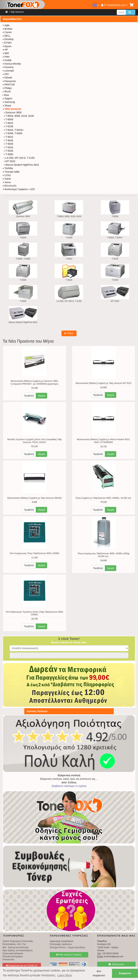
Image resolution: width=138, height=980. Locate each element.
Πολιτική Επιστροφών (13, 957)
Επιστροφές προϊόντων (61, 944)
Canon (7, 32)
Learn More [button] (65, 975)
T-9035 (9, 140)
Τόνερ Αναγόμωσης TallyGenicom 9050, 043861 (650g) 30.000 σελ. (104, 555)
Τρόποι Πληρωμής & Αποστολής (18, 941)
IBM (6, 53)
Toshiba (8, 168)
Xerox (7, 182)
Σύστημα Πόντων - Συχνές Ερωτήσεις (67, 947)
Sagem (7, 98)
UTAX (7, 175)
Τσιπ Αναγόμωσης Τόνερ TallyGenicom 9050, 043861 (34, 553)
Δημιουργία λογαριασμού (62, 941)
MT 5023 (10, 161)
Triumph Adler (11, 172)
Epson (7, 46)
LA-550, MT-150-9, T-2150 (19, 158)
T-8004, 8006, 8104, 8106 (19, 116)
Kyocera (8, 67)
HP (5, 50)
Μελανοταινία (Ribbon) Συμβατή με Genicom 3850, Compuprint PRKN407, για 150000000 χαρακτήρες (35, 382)
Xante (7, 179)
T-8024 (9, 123)
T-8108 (9, 126)
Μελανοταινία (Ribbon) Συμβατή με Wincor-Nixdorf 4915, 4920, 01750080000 (104, 441)
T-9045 (9, 144)
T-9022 (9, 137)
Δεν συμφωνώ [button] (99, 973)
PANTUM (9, 85)
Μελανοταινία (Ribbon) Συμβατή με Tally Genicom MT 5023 (103, 383)
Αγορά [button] (41, 396)
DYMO (7, 43)
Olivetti (7, 78)
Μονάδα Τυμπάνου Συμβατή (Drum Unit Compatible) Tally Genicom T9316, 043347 (34, 441)
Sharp (7, 106)
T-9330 (9, 151)
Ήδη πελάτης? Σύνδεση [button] (69, 955)
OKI (6, 74)
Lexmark (8, 71)
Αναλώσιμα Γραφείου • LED (19, 189)
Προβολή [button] (29, 396)
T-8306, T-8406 (13, 133)
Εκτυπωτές (10, 186)
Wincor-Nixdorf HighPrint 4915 (22, 165)
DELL (7, 36)
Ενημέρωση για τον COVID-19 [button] (22, 966)
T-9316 (9, 147)
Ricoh (7, 91)
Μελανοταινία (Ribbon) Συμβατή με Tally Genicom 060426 (34, 498)
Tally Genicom (17, 12)
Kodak (7, 60)
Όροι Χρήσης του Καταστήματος (18, 950)
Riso (6, 95)
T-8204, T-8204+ (14, 130)
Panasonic (9, 81)
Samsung (9, 102)
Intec (6, 57)
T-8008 (9, 119)
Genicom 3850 (13, 112)
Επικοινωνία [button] (116, 964)
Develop (8, 39)
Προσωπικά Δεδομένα (13, 953)
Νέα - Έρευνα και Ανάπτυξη (16, 947)
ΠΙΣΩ (69, 333)
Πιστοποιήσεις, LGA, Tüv (14, 944)
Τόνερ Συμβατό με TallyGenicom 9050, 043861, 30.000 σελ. (104, 498)
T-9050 (9, 154)
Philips (7, 88)
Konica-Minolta (12, 64)
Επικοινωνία (8, 960)
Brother (8, 29)
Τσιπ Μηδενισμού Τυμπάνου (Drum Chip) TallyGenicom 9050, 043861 (34, 613)
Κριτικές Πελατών (37, 711)
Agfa (6, 25)
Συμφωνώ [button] (125, 973)
